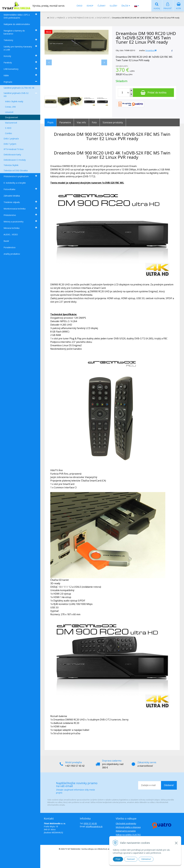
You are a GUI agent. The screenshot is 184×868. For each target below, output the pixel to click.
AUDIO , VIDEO (11, 235)
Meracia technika (11, 228)
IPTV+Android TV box (14, 149)
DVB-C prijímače (11, 139)
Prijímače (8, 82)
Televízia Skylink (11, 165)
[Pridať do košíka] (153, 93)
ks (128, 93)
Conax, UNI (10, 107)
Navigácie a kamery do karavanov (14, 32)
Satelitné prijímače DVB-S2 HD (16, 95)
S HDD (8, 128)
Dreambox (151, 51)
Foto (94, 123)
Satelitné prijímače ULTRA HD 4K (19, 88)
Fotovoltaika (9, 189)
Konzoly (7, 56)
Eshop (90, 6)
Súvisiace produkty (113, 123)
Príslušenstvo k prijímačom (16, 176)
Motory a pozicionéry (14, 222)
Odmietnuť (146, 859)
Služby (113, 6)
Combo (8, 133)
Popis (50, 123)
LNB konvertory (11, 69)
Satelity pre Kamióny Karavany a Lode (18, 48)
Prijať (118, 859)
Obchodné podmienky (126, 824)
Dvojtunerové (11, 117)
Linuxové (9, 112)
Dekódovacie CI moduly (15, 160)
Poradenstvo (10, 248)
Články (101, 6)
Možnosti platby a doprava (128, 827)
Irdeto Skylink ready (14, 102)
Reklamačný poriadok (126, 831)
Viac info (81, 123)
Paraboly (8, 63)
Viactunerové (11, 123)
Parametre (65, 123)
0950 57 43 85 (90, 824)
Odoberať (169, 785)
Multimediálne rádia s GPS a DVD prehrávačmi (17, 16)
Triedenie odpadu (12, 202)
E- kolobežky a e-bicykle (15, 183)
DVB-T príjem (10, 144)
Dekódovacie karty (12, 155)
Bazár (6, 241)
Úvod (79, 6)
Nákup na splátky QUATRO (128, 835)
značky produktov (12, 254)
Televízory (8, 40)
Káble (6, 76)
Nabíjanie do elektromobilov (17, 24)
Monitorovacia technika (15, 209)
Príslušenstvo (10, 215)
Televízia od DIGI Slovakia (16, 171)
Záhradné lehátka (12, 196)
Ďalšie (126, 6)
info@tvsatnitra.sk (94, 827)
